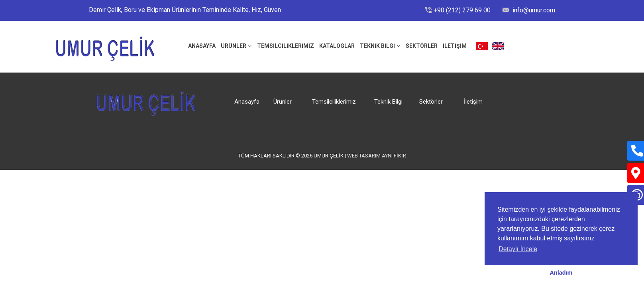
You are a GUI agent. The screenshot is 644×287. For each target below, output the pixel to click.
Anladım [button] (561, 273)
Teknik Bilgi (377, 46)
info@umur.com (533, 10)
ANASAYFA (202, 46)
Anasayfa (247, 102)
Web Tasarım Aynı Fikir (377, 156)
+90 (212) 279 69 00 (462, 10)
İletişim (473, 102)
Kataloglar (337, 46)
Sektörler (422, 46)
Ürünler (234, 46)
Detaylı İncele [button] (518, 249)
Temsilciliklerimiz (286, 46)
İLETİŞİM (455, 46)
